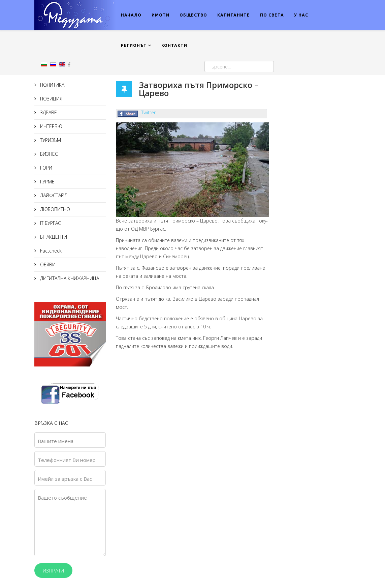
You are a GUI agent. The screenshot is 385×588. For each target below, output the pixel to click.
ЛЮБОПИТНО (54, 209)
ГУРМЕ (47, 182)
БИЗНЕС (48, 154)
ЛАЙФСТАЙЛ (53, 195)
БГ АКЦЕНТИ (53, 237)
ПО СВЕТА (272, 15)
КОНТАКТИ (174, 45)
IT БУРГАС (50, 223)
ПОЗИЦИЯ (51, 99)
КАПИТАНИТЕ (234, 15)
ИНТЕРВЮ (51, 126)
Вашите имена (56, 441)
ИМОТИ (161, 15)
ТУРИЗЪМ (50, 140)
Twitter (148, 112)
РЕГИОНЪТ (134, 45)
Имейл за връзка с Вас (65, 479)
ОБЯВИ (47, 264)
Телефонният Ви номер (67, 460)
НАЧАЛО (131, 15)
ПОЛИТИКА (52, 85)
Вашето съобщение (62, 498)
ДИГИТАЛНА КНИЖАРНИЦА (69, 278)
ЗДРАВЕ (48, 112)
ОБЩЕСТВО (193, 15)
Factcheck (50, 251)
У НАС (301, 15)
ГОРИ (45, 168)
